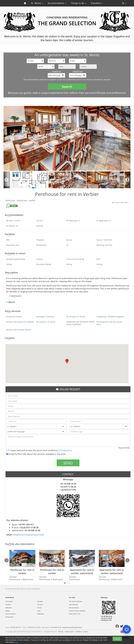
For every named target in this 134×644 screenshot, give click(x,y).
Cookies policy (69, 632)
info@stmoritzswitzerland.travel (28, 535)
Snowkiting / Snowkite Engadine (110, 317)
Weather (8, 605)
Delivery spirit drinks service (19, 330)
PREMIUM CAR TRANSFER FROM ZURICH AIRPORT (80, 323)
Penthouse (11, 200)
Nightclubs (41, 614)
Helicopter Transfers (45, 317)
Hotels (8, 611)
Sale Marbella (73, 605)
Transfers (97, 3)
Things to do (79, 3)
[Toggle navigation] (124, 3)
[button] (67, 361)
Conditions (66, 450)
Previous (6, 180)
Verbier (32, 200)
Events (40, 608)
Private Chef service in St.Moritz (20, 322)
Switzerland (22, 200)
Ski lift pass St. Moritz (76, 317)
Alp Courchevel (74, 608)
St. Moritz (37, 3)
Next (128, 180)
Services (40, 605)
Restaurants (9, 617)
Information (9, 601)
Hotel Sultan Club (75, 614)
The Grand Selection (76, 601)
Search (67, 87)
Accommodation (57, 3)
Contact (86, 632)
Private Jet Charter (14, 317)
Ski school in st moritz (46, 322)
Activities (40, 601)
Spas (39, 611)
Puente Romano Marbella (77, 611)
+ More (11, 302)
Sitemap (61, 632)
